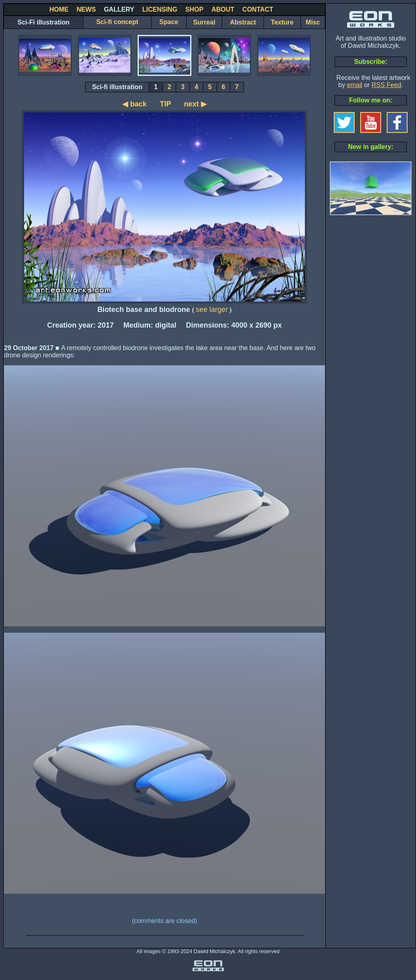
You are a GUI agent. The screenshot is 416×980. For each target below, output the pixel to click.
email (355, 85)
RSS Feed (386, 85)
